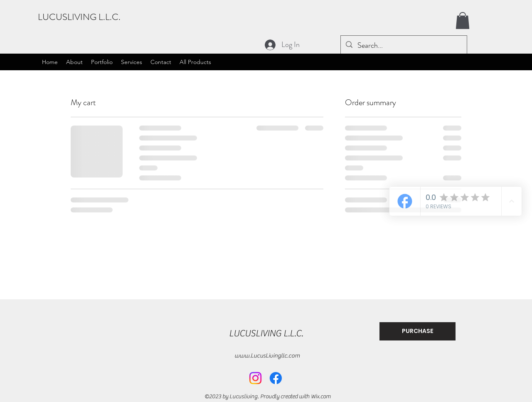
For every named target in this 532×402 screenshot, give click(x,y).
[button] (463, 21)
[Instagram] (255, 378)
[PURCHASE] (417, 331)
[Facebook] (276, 378)
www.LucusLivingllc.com (267, 356)
